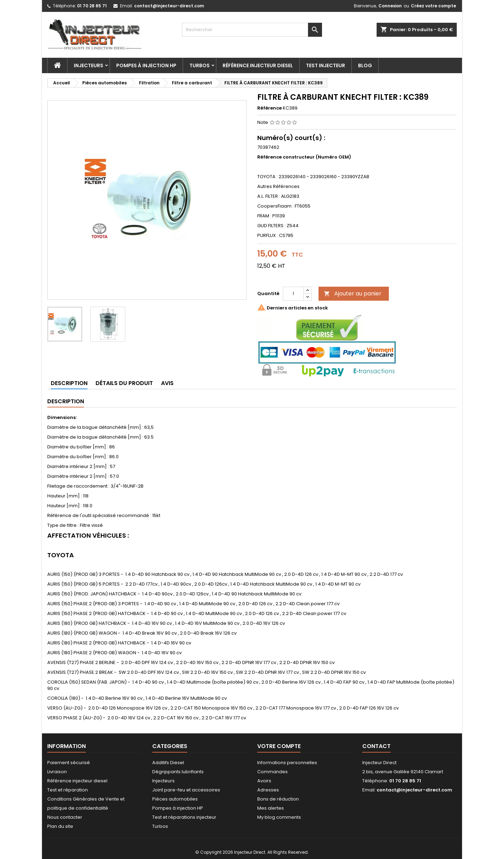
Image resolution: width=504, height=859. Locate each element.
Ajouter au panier (353, 294)
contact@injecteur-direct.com (169, 6)
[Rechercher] (252, 30)
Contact (376, 746)
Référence (269, 108)
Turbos (199, 65)
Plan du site (60, 826)
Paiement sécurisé (69, 763)
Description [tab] (69, 383)
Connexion (390, 6)
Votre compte (279, 746)
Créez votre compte (433, 6)
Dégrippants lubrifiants (178, 772)
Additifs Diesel (168, 763)
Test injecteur (325, 65)
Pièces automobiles (175, 799)
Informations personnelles (287, 763)
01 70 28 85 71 (92, 6)
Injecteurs (89, 65)
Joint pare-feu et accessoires (186, 790)
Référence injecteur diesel (258, 65)
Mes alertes (271, 808)
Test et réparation (68, 790)
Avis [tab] (167, 383)
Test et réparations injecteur (184, 817)
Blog (365, 65)
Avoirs (264, 781)
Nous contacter (65, 817)
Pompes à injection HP (146, 65)
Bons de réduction (278, 799)
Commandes (272, 772)
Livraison (57, 772)
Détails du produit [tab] (124, 383)
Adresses (268, 790)
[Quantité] (293, 294)
